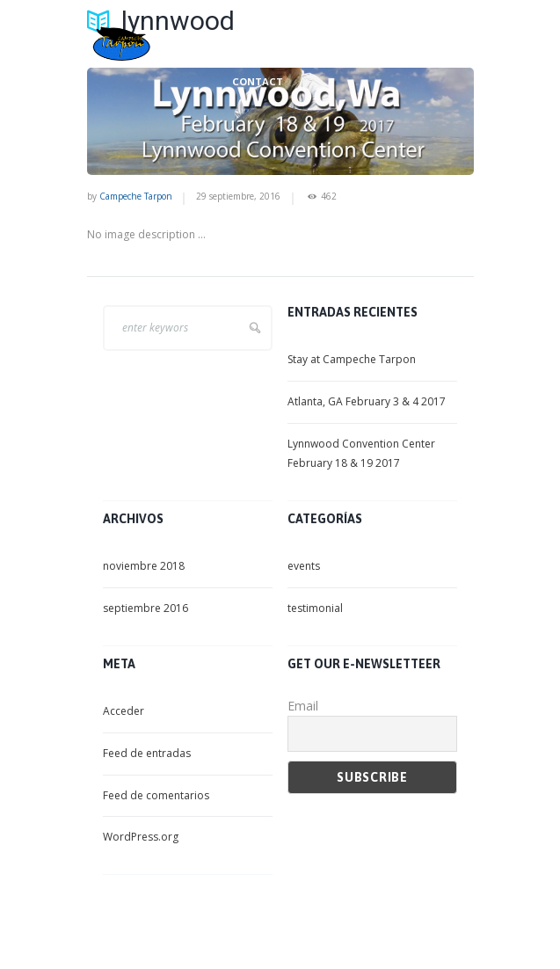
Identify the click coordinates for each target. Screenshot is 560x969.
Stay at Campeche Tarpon (352, 359)
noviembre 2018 (144, 566)
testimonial (315, 608)
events (304, 566)
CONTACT (258, 82)
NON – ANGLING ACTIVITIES (383, 47)
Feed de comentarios (156, 795)
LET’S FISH (258, 47)
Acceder (124, 711)
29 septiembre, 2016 (238, 196)
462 (329, 197)
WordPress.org (141, 837)
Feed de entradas (147, 753)
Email (303, 706)
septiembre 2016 (145, 608)
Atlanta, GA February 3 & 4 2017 (367, 401)
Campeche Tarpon (136, 196)
